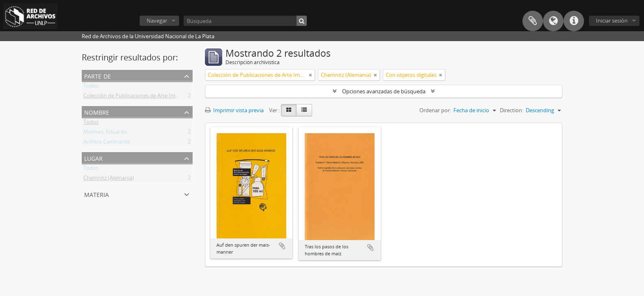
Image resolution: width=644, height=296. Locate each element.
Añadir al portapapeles (282, 246)
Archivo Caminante (107, 143)
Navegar (157, 21)
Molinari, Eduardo (105, 133)
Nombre (97, 112)
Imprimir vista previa (234, 110)
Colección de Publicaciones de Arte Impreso (136, 97)
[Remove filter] (310, 75)
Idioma (553, 21)
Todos (91, 87)
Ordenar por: (435, 110)
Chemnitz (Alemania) (109, 179)
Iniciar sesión (612, 21)
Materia (97, 194)
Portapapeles (533, 21)
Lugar (93, 158)
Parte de (98, 75)
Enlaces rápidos (574, 21)
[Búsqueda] (245, 21)
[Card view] (289, 110)
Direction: (512, 110)
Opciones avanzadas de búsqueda (384, 91)
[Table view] (304, 110)
